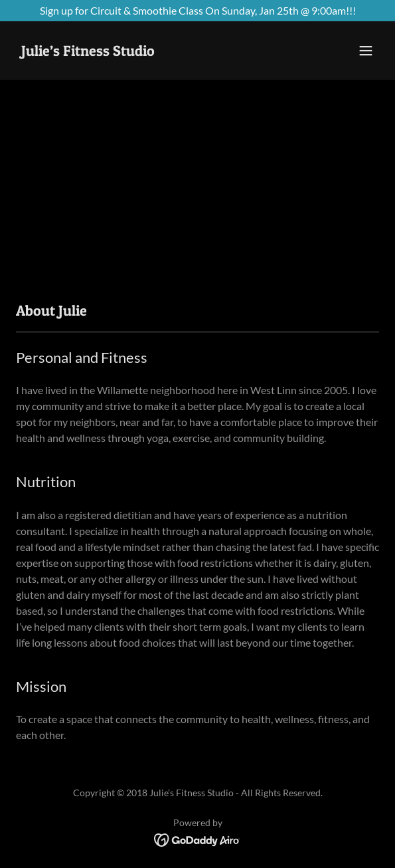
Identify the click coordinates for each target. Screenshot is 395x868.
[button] (366, 51)
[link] (88, 52)
